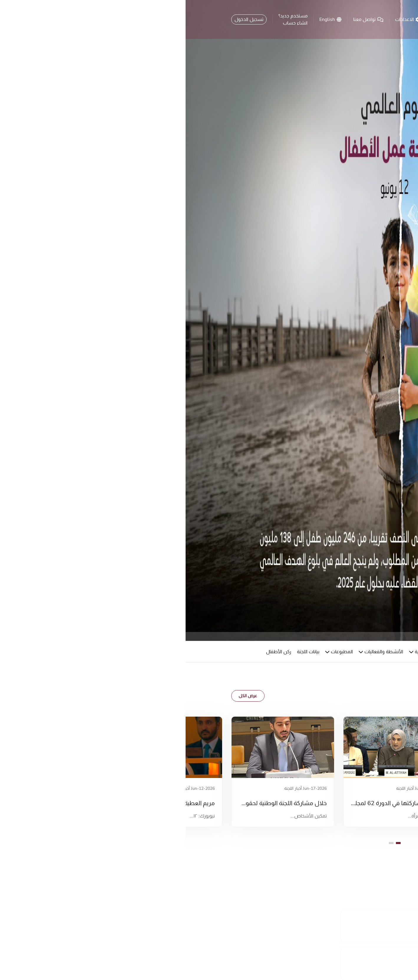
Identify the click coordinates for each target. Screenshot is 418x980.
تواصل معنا (183, 19)
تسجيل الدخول (63, 19)
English (145, 19)
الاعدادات (222, 19)
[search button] (253, 20)
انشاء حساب (110, 23)
